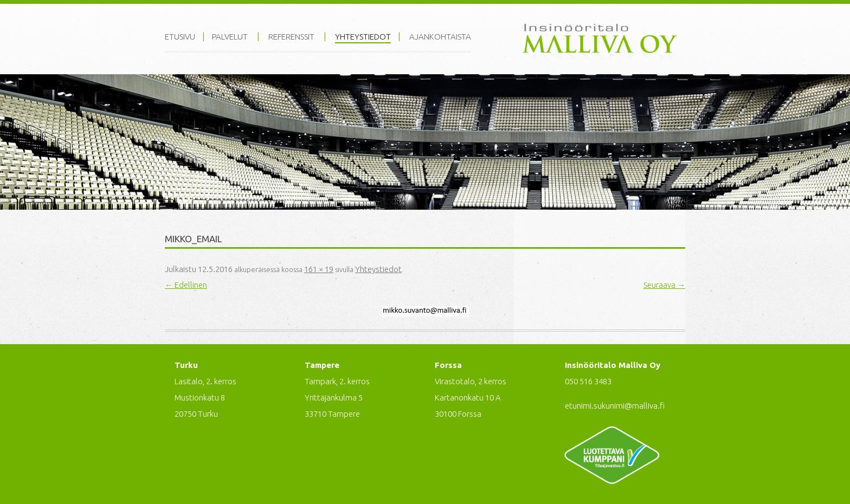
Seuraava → (664, 285)
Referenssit (291, 37)
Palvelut (230, 37)
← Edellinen (186, 285)
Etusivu (180, 37)
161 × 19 (319, 269)
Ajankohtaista (440, 37)
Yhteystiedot (363, 37)
